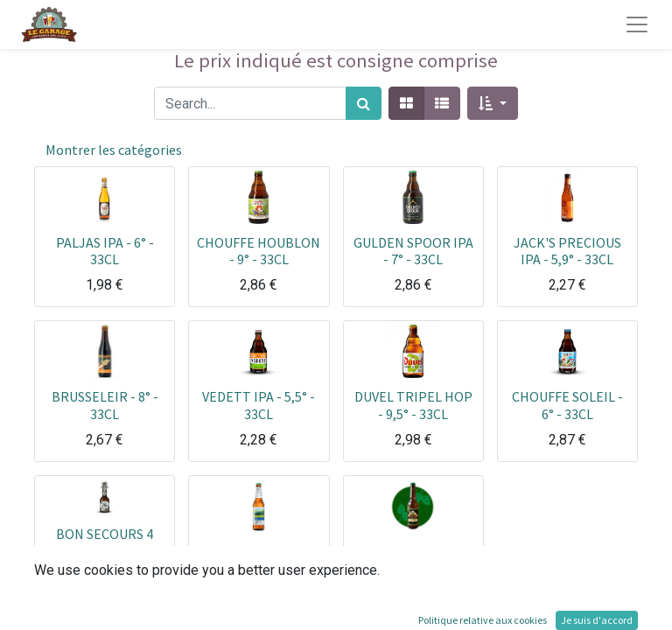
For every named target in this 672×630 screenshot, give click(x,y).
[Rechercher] (364, 103)
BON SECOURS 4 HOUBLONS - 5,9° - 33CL (105, 550)
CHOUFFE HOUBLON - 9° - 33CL (259, 251)
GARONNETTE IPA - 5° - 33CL (413, 560)
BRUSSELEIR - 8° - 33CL (105, 405)
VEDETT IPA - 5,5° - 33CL (259, 405)
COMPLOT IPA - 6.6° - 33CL (259, 560)
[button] (492, 103)
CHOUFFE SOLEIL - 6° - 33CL (567, 405)
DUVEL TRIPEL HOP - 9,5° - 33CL (413, 405)
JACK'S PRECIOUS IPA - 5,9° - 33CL (567, 251)
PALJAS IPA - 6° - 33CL (105, 251)
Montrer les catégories (114, 150)
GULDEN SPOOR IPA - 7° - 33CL (413, 251)
